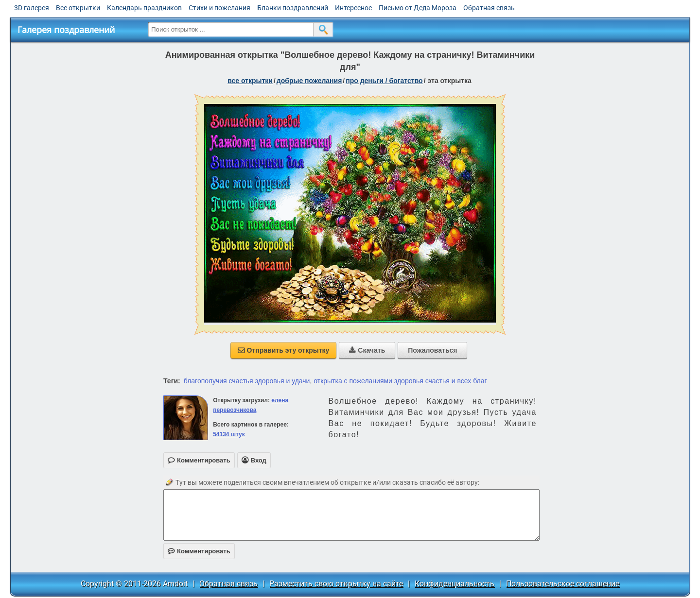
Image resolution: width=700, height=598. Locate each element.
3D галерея (32, 8)
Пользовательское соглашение (563, 584)
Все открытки (78, 8)
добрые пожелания (309, 81)
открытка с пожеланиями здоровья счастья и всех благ (400, 381)
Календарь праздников (144, 8)
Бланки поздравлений (293, 8)
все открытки (250, 81)
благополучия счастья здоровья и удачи (247, 381)
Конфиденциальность (455, 584)
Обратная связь (489, 8)
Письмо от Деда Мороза (418, 8)
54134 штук (229, 434)
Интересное (353, 8)
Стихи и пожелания (219, 8)
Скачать (367, 350)
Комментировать (199, 551)
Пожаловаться (432, 350)
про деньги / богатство (384, 81)
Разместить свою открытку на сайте (336, 584)
